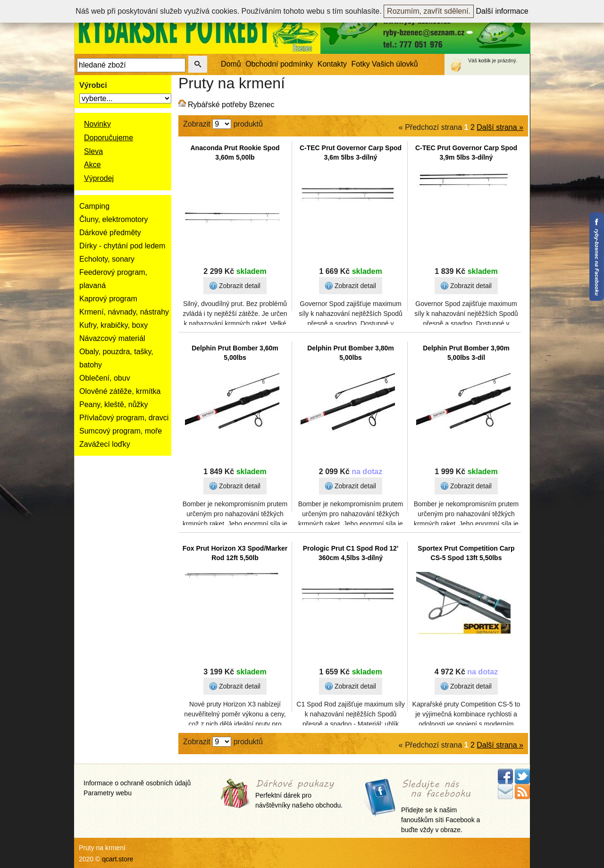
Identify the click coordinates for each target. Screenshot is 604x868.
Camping (94, 206)
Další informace (502, 11)
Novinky (97, 124)
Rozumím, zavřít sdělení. (429, 11)
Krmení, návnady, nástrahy (124, 312)
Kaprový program (108, 299)
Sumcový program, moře (121, 431)
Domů (231, 64)
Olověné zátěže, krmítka (120, 391)
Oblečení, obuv (105, 378)
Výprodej (99, 178)
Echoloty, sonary (107, 259)
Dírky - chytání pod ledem (122, 246)
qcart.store (117, 859)
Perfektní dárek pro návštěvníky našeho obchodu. (299, 795)
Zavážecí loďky (105, 444)
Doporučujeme (109, 138)
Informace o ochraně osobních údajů (137, 783)
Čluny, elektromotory (114, 219)
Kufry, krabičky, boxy (113, 325)
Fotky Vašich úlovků (385, 64)
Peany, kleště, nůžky (114, 404)
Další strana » (500, 127)
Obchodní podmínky (279, 64)
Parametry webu (108, 793)
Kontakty (332, 64)
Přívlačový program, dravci (124, 418)
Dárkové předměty (110, 233)
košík (485, 60)
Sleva (93, 151)
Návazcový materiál (112, 338)
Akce (92, 165)
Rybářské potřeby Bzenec (231, 105)
